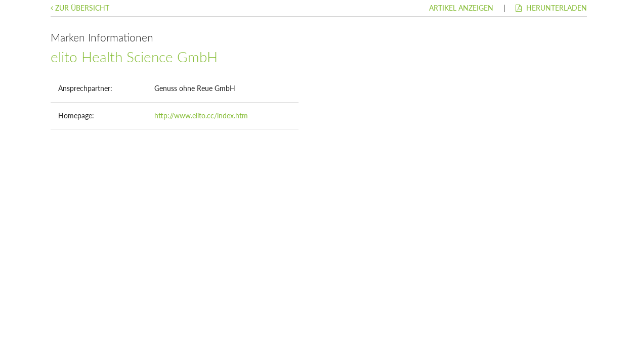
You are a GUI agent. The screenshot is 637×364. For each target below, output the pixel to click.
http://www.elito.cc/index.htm (201, 116)
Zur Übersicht (80, 8)
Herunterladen (551, 8)
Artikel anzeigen (461, 8)
